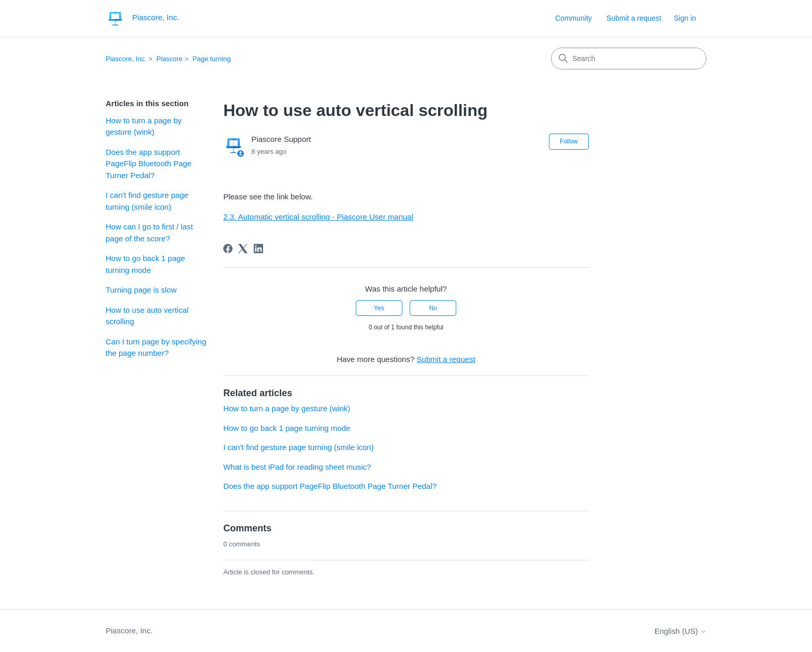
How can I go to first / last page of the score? (149, 233)
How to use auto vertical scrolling (147, 316)
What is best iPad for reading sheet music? (297, 467)
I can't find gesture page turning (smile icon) (147, 201)
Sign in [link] (685, 18)
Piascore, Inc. (126, 59)
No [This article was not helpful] (433, 308)
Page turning (212, 59)
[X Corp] (243, 249)
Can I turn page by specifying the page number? (156, 347)
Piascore (170, 59)
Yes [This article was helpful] (379, 308)
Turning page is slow (141, 290)
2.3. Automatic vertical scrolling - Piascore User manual (318, 217)
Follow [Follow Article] (569, 141)
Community (574, 18)
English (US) (680, 631)
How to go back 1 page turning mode (145, 264)
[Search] (629, 59)
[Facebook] (228, 249)
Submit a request (634, 18)
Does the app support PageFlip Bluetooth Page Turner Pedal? (149, 164)
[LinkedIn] (258, 249)
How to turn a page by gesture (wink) (144, 126)
